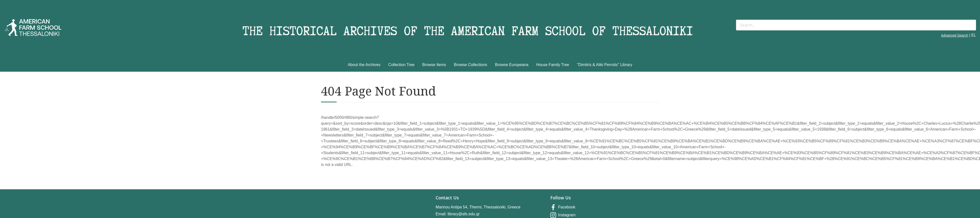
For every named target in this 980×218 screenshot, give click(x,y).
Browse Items (434, 65)
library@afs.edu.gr (464, 214)
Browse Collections (471, 65)
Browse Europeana (512, 65)
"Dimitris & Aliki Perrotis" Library (605, 65)
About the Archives (364, 65)
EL (974, 35)
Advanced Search (955, 35)
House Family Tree (553, 65)
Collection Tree (401, 65)
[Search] (856, 25)
